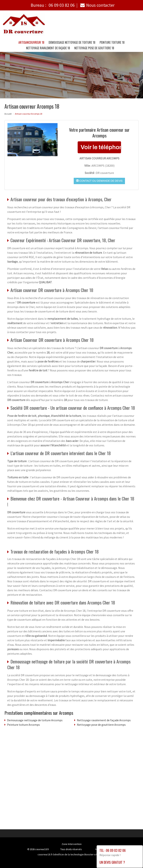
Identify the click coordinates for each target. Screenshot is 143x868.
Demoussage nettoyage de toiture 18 (72, 42)
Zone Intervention (72, 844)
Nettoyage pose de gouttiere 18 (94, 48)
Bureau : (53, 5)
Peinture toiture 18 (112, 42)
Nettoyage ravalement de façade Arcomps (104, 720)
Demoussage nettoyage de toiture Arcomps (35, 720)
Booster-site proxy (95, 854)
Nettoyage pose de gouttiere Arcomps (101, 725)
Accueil (8, 114)
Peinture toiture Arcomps (23, 725)
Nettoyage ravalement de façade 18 (48, 48)
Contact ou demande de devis (99, 181)
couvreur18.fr (42, 849)
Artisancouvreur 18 (31, 42)
